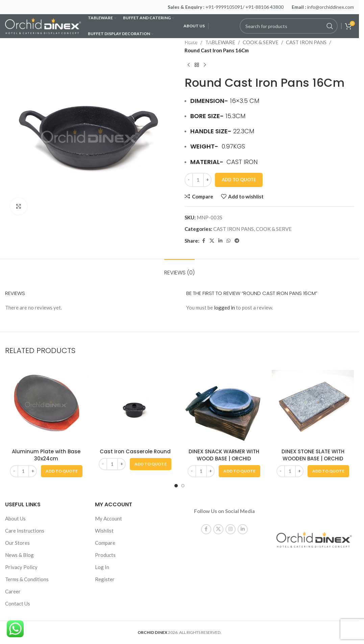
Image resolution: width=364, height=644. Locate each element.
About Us (15, 518)
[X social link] (212, 241)
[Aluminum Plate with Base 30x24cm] (46, 404)
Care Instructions (25, 531)
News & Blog (19, 555)
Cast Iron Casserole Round (135, 451)
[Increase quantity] (207, 180)
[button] (62, 471)
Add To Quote (239, 180)
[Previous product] (189, 65)
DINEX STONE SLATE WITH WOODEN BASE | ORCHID (313, 455)
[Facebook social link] (203, 241)
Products (105, 555)
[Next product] (205, 65)
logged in (224, 307)
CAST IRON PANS (306, 42)
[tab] (179, 269)
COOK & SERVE (261, 42)
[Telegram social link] (237, 241)
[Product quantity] (198, 180)
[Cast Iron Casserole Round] (135, 404)
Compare (105, 543)
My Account (108, 518)
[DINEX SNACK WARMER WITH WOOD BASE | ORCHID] (224, 404)
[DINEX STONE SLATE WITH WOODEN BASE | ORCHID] (313, 404)
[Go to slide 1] (176, 486)
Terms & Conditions (27, 579)
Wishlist (104, 531)
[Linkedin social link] (220, 241)
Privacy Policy (21, 567)
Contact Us (18, 603)
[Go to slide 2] (183, 486)
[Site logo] (43, 25)
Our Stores (17, 543)
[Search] (289, 26)
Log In (102, 567)
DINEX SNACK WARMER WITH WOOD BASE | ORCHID (224, 455)
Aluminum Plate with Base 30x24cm (46, 455)
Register (105, 579)
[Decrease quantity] (189, 180)
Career (13, 591)
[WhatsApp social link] (228, 241)
